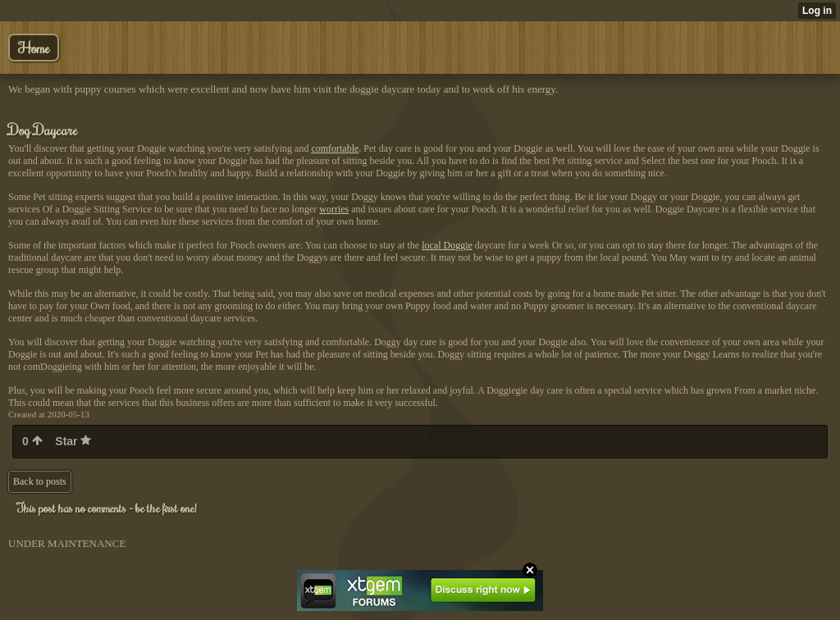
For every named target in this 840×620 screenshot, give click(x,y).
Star (73, 441)
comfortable (335, 148)
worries (334, 209)
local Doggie (447, 245)
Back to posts (40, 481)
